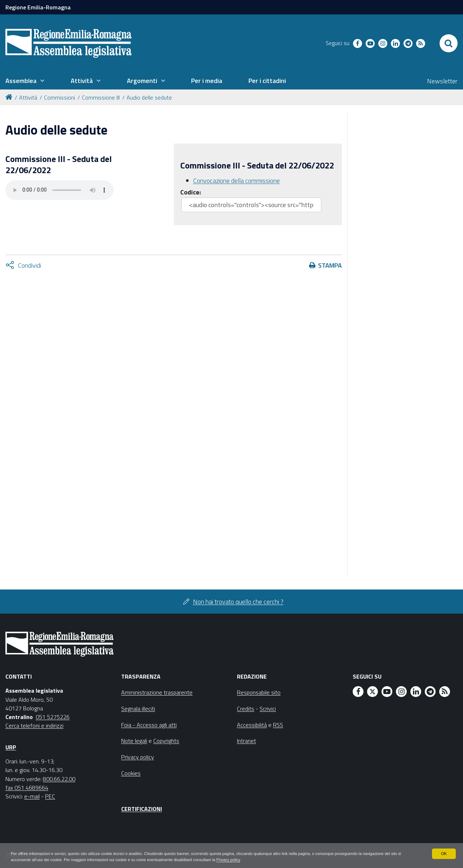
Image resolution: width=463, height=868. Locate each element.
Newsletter (442, 81)
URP (11, 747)
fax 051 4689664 (27, 788)
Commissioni (59, 97)
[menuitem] (25, 81)
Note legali (134, 741)
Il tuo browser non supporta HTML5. (59, 190)
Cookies (131, 773)
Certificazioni (142, 809)
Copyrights (166, 741)
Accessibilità (252, 725)
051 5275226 (53, 717)
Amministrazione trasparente (157, 692)
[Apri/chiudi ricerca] (449, 43)
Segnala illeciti (138, 709)
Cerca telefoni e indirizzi (34, 725)
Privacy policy (295, 859)
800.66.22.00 (59, 779)
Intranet (246, 741)
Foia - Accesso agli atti (149, 725)
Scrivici (268, 709)
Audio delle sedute (149, 97)
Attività (28, 97)
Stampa (330, 265)
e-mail (32, 796)
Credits (246, 709)
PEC (50, 796)
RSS (278, 725)
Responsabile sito (259, 692)
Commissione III (101, 97)
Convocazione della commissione (237, 181)
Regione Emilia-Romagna (38, 7)
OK (444, 853)
